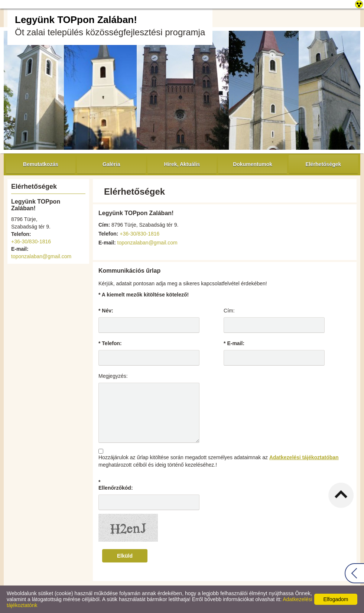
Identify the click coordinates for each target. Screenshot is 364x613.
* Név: (106, 311)
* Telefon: (110, 343)
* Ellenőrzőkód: (116, 485)
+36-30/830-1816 (31, 241)
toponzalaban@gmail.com (41, 256)
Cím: (229, 311)
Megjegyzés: (113, 376)
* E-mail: (234, 343)
